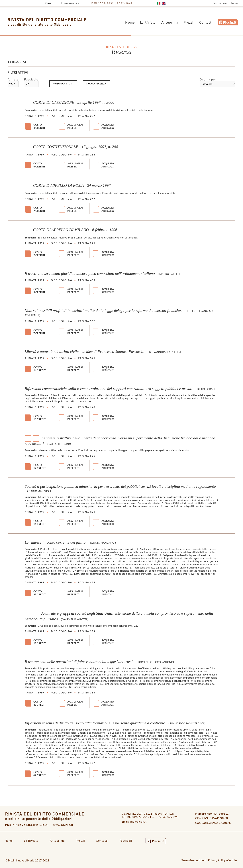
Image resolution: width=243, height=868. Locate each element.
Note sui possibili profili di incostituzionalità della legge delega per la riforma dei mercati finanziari (104, 311)
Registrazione (220, 3)
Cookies (232, 860)
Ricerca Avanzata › (71, 3)
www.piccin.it (63, 825)
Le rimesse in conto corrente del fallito (55, 542)
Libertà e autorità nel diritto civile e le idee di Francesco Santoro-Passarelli (85, 352)
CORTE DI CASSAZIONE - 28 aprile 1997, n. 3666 (74, 102)
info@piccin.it (138, 821)
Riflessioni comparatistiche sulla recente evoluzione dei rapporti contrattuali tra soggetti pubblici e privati (109, 389)
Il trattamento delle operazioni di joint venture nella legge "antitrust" (79, 662)
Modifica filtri (63, 84)
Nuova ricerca (96, 84)
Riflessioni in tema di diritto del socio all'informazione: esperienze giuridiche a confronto (95, 723)
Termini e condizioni (194, 860)
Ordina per (208, 79)
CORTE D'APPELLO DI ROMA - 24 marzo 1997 (72, 185)
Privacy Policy (217, 860)
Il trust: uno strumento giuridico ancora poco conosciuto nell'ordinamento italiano (90, 274)
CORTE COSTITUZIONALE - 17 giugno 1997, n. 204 (75, 147)
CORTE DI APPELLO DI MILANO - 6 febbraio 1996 (75, 230)
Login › (234, 3)
